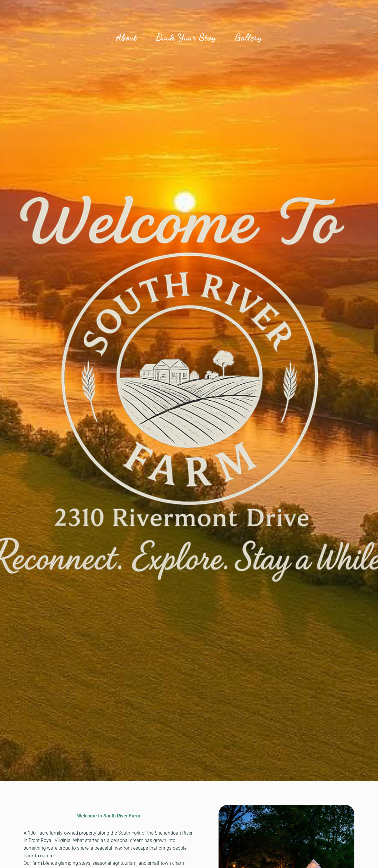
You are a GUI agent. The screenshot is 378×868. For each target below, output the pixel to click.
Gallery (249, 37)
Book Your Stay (186, 37)
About (127, 37)
